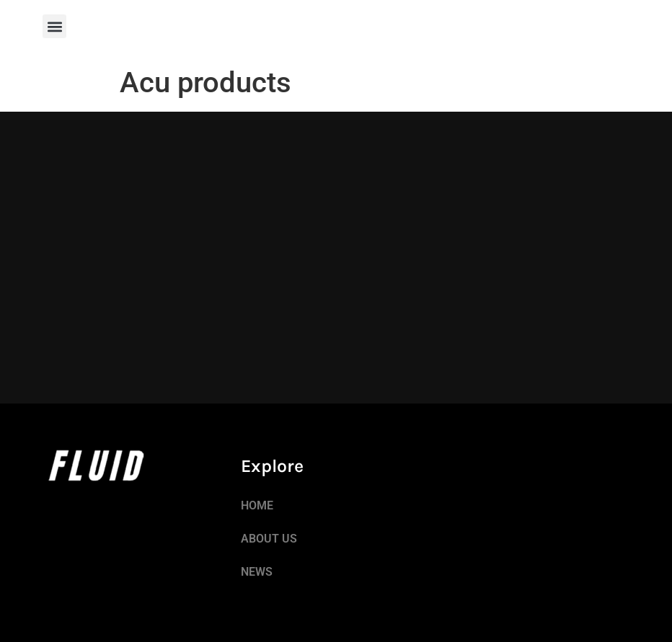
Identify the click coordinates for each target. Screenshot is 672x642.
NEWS (257, 572)
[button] (54, 26)
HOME (257, 505)
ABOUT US (269, 539)
